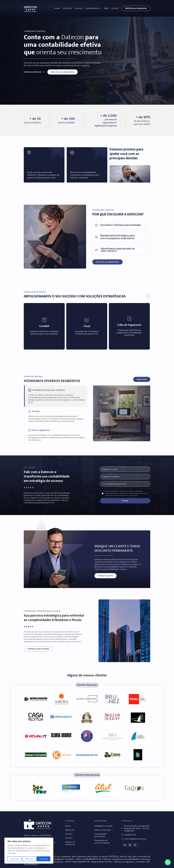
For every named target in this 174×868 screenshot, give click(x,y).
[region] (29, 851)
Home (57, 8)
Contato (115, 8)
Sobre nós (67, 8)
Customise (15, 859)
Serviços (79, 8)
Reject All (29, 859)
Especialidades (93, 8)
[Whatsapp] (168, 862)
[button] (93, 8)
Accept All (43, 859)
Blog (106, 8)
